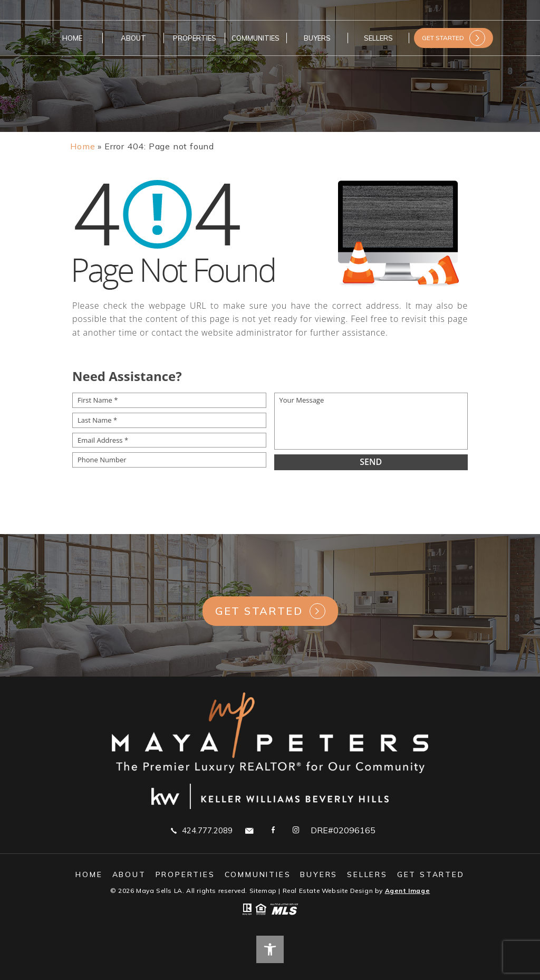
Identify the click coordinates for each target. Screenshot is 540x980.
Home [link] (72, 38)
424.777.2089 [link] (202, 830)
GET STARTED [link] (443, 38)
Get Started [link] (259, 611)
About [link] (133, 38)
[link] (83, 146)
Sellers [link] (378, 38)
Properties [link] (195, 38)
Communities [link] (255, 38)
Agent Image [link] (408, 891)
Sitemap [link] (263, 891)
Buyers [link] (317, 38)
